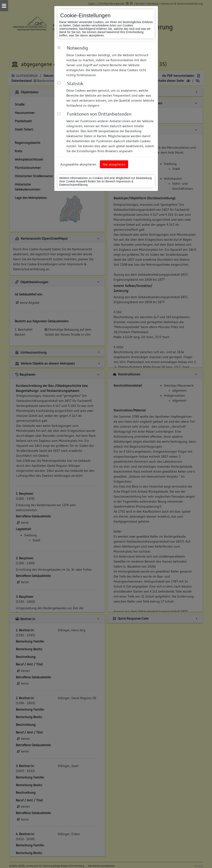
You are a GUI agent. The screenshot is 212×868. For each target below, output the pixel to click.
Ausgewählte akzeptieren (78, 164)
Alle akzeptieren (114, 164)
